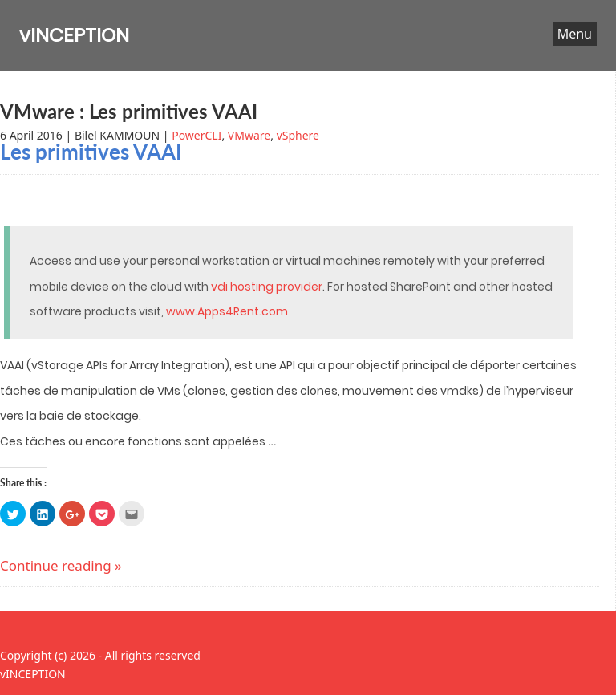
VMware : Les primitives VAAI (129, 111)
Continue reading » (61, 565)
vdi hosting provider (267, 287)
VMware (249, 135)
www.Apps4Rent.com (227, 311)
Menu (575, 34)
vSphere (298, 135)
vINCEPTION (74, 35)
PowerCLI (197, 135)
